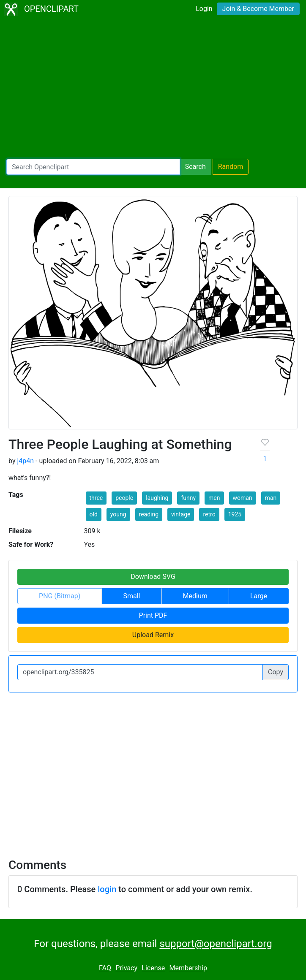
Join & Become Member (258, 9)
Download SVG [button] (153, 577)
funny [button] (188, 498)
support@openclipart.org (216, 944)
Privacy (126, 968)
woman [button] (243, 498)
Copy (276, 672)
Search (195, 167)
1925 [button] (235, 514)
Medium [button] (195, 596)
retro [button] (209, 514)
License (153, 968)
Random (231, 167)
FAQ (105, 968)
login (107, 889)
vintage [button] (181, 514)
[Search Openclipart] (93, 167)
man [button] (271, 498)
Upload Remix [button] (153, 635)
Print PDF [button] (153, 615)
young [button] (118, 514)
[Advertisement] (153, 89)
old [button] (94, 514)
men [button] (214, 498)
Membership (188, 968)
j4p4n (25, 461)
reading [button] (149, 514)
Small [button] (131, 596)
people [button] (124, 498)
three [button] (96, 498)
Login (204, 9)
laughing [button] (157, 498)
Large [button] (259, 596)
